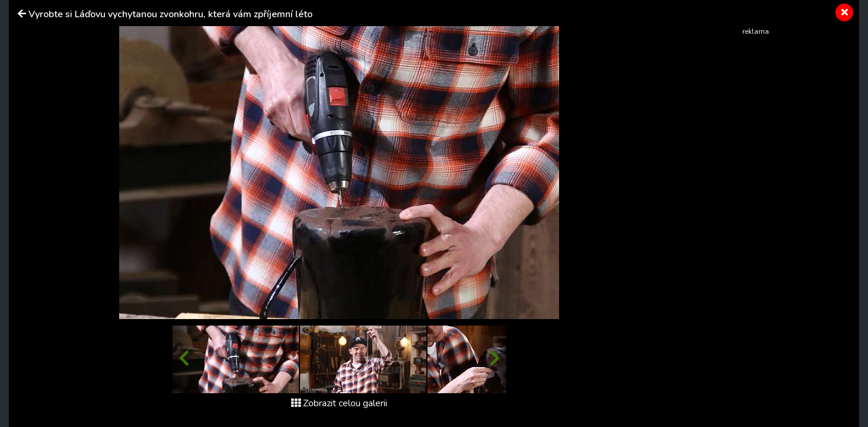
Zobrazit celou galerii (339, 403)
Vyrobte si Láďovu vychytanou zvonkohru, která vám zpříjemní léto (170, 14)
